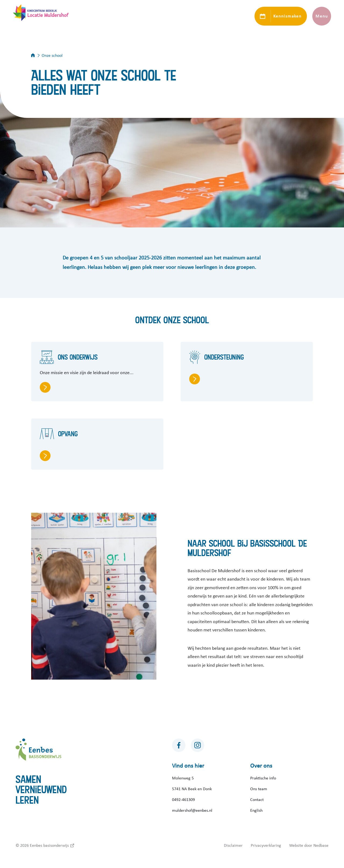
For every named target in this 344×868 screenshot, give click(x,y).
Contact (257, 800)
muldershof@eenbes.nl (192, 810)
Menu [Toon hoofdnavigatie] (322, 16)
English (256, 810)
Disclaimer (233, 845)
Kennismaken (287, 16)
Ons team (259, 789)
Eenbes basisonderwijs (49, 845)
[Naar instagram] (198, 745)
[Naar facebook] (179, 745)
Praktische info (263, 778)
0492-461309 (183, 800)
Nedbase (321, 845)
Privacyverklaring (266, 845)
